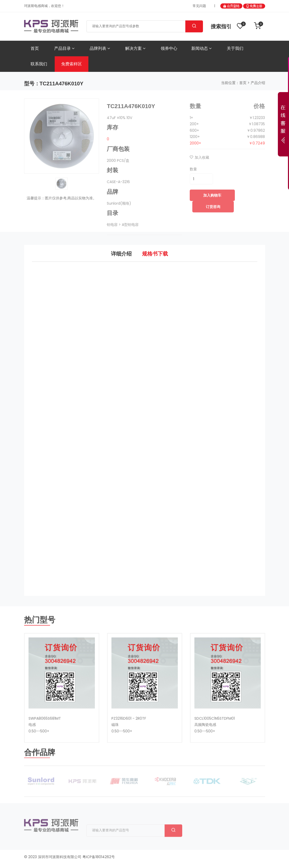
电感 (32, 743)
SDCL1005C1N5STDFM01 (215, 737)
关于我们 (235, 48)
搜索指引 (221, 26)
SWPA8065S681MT (45, 737)
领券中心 (169, 48)
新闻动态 (201, 48)
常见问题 (199, 6)
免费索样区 (72, 64)
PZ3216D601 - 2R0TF (129, 737)
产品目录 (64, 48)
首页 (35, 48)
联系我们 (39, 64)
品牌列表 (100, 48)
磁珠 (115, 743)
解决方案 (135, 48)
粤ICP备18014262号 (99, 856)
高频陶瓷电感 (205, 743)
